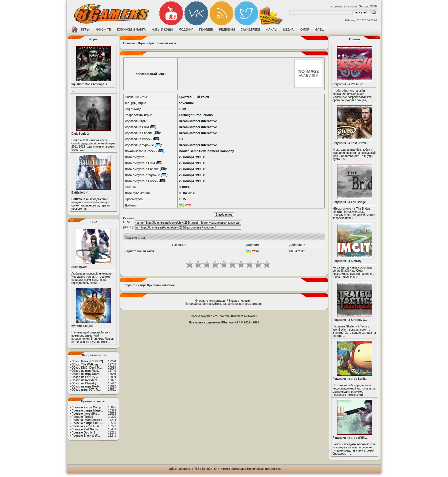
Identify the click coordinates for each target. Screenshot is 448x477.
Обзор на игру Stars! (86, 374)
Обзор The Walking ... (86, 364)
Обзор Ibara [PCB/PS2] (87, 361)
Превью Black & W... (86, 436)
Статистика (222, 469)
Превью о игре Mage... (87, 411)
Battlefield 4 (80, 193)
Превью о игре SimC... (87, 423)
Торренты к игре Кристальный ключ (149, 285)
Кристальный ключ (162, 43)
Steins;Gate (79, 267)
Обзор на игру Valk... (86, 371)
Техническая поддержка (264, 469)
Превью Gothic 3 (83, 433)
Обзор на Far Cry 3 (84, 377)
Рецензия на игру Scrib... (350, 379)
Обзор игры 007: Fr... (86, 390)
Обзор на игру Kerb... (86, 386)
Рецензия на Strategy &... (350, 320)
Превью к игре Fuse (85, 426)
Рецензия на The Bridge (349, 202)
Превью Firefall (82, 417)
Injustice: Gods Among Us (89, 84)
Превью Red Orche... (86, 429)
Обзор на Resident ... (86, 380)
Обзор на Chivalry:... (86, 383)
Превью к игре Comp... (87, 407)
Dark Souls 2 (80, 134)
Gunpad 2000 (368, 6)
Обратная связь (180, 469)
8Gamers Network (243, 316)
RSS (197, 469)
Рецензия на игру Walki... (350, 438)
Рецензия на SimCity (347, 261)
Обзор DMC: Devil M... (87, 368)
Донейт (207, 469)
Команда (238, 469)
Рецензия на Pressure (348, 84)
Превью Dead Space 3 (87, 420)
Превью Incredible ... (86, 414)
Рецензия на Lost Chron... (351, 143)
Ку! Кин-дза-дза (82, 326)
